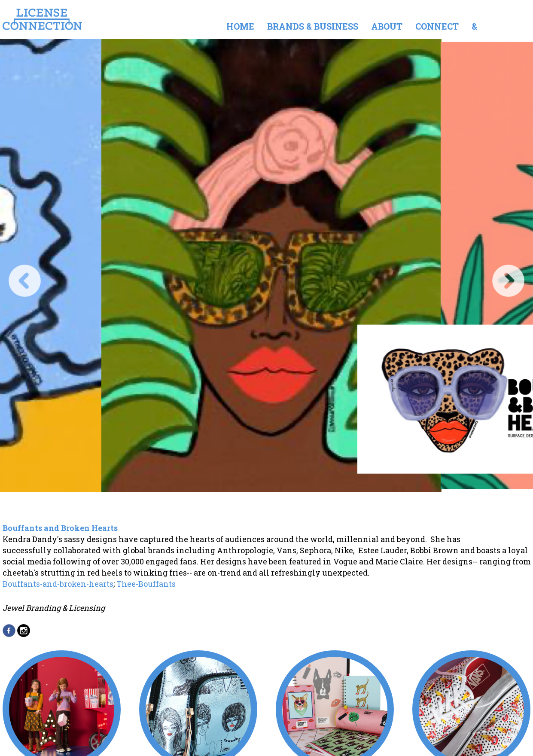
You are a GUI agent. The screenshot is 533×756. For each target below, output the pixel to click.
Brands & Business (313, 26)
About (387, 26)
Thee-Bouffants (146, 584)
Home (240, 26)
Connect (437, 26)
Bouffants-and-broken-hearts (58, 584)
